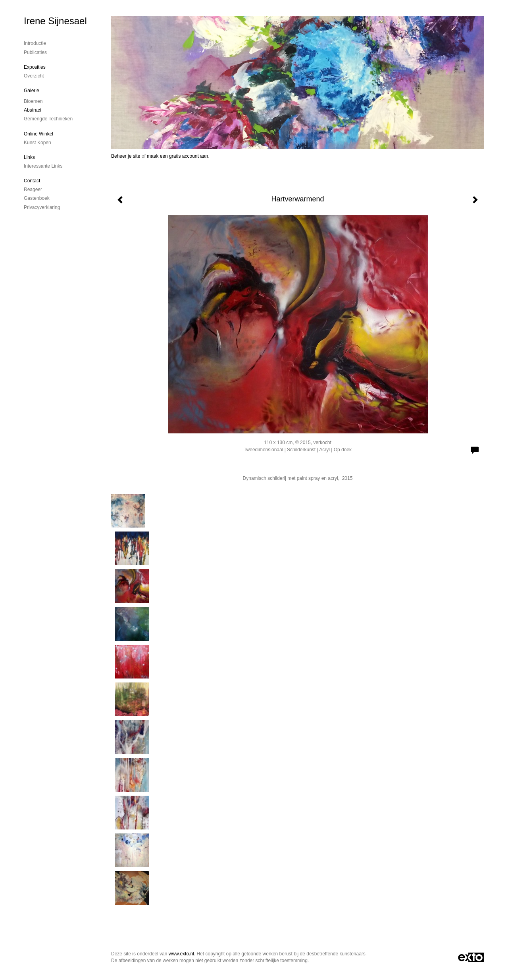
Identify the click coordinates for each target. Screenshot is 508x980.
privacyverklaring (42, 207)
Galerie (32, 91)
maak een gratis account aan (177, 156)
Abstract (33, 110)
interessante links (43, 166)
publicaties (35, 52)
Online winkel (38, 134)
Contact (32, 181)
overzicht (34, 76)
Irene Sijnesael (55, 21)
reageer (33, 189)
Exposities (35, 67)
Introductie (35, 43)
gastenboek (37, 198)
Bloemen (33, 101)
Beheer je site (126, 156)
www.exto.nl (181, 954)
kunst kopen (38, 143)
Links (29, 157)
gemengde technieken (48, 119)
